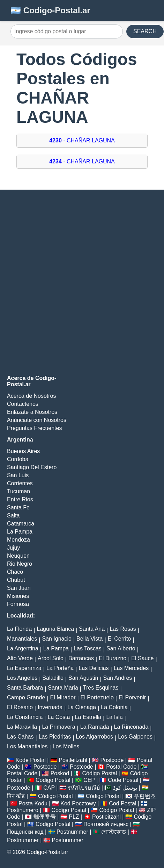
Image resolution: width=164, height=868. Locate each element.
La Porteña (60, 668)
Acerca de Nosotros (32, 396)
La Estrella (88, 717)
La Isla (114, 717)
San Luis (18, 475)
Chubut (16, 580)
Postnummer (72, 832)
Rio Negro (20, 564)
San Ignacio (57, 639)
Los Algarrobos (94, 737)
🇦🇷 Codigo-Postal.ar (50, 10)
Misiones (18, 596)
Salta (13, 516)
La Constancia (25, 717)
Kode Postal (30, 760)
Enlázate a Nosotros (32, 412)
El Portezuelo (97, 697)
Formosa (18, 604)
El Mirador (63, 697)
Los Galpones (135, 737)
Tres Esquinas (101, 688)
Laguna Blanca (55, 629)
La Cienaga (82, 707)
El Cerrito (120, 639)
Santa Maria (63, 688)
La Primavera (58, 727)
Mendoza (18, 540)
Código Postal (100, 773)
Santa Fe (18, 507)
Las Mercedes (131, 668)
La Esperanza (24, 668)
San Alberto (121, 648)
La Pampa (20, 532)
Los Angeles (22, 678)
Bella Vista (90, 639)
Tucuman (18, 491)
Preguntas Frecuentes (34, 428)
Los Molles (66, 746)
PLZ (74, 817)
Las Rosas (123, 629)
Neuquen (18, 556)
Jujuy (13, 548)
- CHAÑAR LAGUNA (82, 140)
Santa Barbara (25, 688)
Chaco (15, 572)
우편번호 (145, 796)
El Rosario (20, 707)
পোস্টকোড (114, 832)
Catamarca (21, 524)
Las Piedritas (55, 737)
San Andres (118, 678)
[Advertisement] (82, 282)
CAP (49, 788)
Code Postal (123, 780)
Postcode (112, 760)
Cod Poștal (122, 803)
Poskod (60, 773)
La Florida (19, 629)
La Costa (59, 717)
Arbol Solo (51, 658)
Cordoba (18, 459)
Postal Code (121, 767)
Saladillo (53, 678)
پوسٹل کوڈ (125, 788)
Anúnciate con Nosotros (37, 420)
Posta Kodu (33, 803)
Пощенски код (25, 832)
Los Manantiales (27, 746)
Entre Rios (20, 499)
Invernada (50, 707)
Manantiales (22, 639)
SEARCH (145, 31)
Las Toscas (88, 648)
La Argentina (23, 648)
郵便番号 (45, 817)
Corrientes (20, 483)
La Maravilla (22, 727)
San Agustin (83, 678)
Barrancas (81, 658)
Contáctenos (23, 404)
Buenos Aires (23, 451)
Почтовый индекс (106, 824)
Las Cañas (20, 737)
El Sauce (142, 658)
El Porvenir (132, 697)
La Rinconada (131, 727)
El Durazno (113, 658)
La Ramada (95, 727)
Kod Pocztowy (78, 803)
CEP (89, 780)
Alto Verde (20, 658)
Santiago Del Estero (32, 467)
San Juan (19, 588)
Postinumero (23, 810)
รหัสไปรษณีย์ (84, 788)
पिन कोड (16, 796)
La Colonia (114, 707)
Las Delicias (94, 668)
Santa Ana (92, 629)
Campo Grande (26, 697)
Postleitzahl (73, 760)
